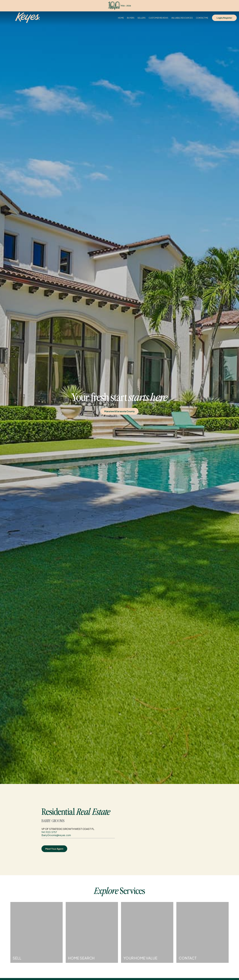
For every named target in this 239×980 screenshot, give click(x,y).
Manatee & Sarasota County (120, 411)
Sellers (142, 18)
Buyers (131, 18)
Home (121, 18)
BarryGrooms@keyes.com (56, 835)
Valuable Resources (182, 18)
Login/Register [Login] (224, 18)
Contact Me (202, 18)
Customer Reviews (158, 18)
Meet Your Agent (54, 849)
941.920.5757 (49, 832)
